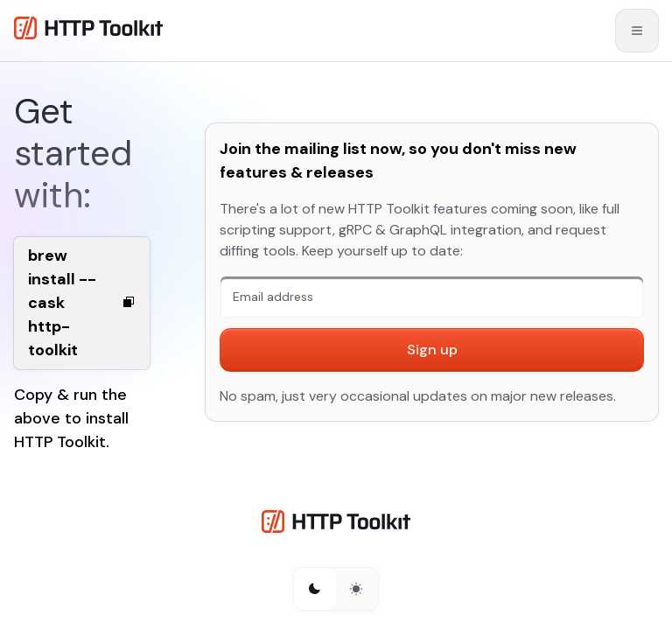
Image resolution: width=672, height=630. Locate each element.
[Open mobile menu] (637, 31)
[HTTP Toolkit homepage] (336, 525)
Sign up (432, 350)
